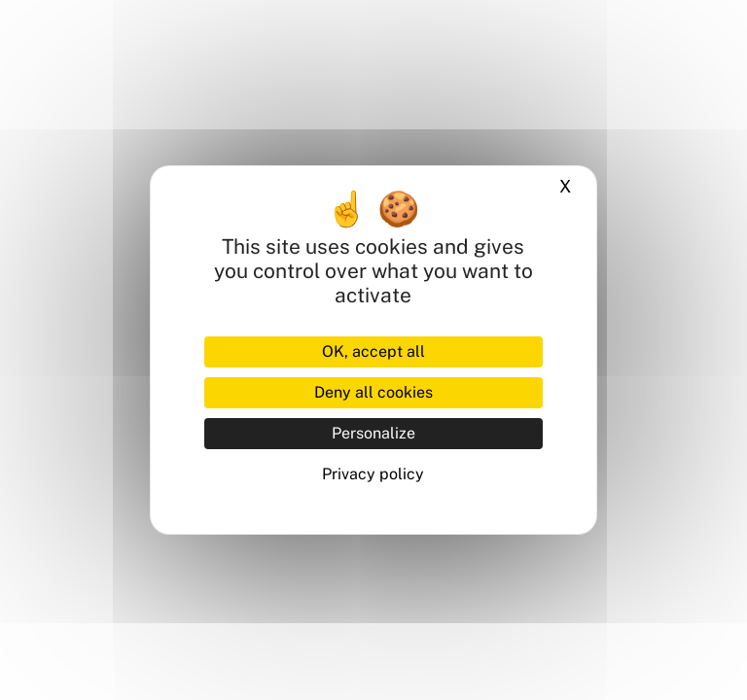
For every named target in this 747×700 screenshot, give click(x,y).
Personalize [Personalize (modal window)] (373, 433)
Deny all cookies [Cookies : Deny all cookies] (373, 392)
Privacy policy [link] (373, 474)
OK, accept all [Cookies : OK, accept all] (373, 351)
